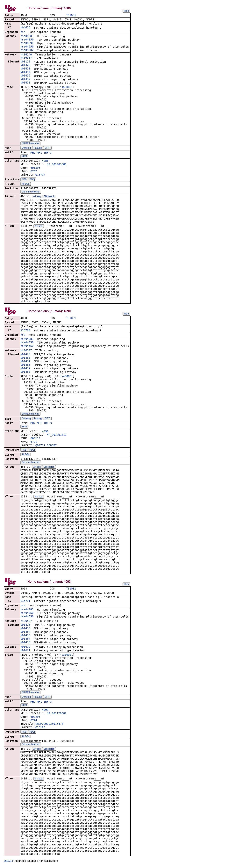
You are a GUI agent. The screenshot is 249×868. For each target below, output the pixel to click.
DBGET (9, 863)
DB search (49, 197)
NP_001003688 (57, 165)
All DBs (26, 184)
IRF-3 (48, 153)
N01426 (25, 65)
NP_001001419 (57, 436)
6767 (34, 172)
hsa (23, 32)
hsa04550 (27, 47)
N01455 (25, 76)
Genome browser (31, 192)
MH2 (33, 153)
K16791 (25, 602)
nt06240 (26, 55)
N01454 (25, 72)
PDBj (32, 180)
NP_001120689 (57, 715)
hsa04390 (27, 43)
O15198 (40, 729)
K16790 (25, 331)
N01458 (25, 83)
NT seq (39, 227)
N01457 (25, 79)
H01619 (25, 648)
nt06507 (26, 58)
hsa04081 (27, 36)
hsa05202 (27, 50)
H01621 (25, 652)
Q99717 (40, 446)
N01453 (25, 69)
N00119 (25, 62)
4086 (45, 161)
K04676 (25, 28)
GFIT (47, 148)
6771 (34, 443)
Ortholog (26, 148)
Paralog (38, 148)
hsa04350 (27, 40)
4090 (45, 432)
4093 (45, 711)
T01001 (71, 15)
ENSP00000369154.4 (49, 725)
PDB (24, 180)
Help (126, 11)
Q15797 (40, 175)
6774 (34, 722)
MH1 (39, 153)
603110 (35, 439)
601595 (35, 168)
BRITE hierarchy (30, 144)
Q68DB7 (52, 446)
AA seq (37, 197)
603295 (35, 718)
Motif (24, 156)
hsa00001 (66, 87)
